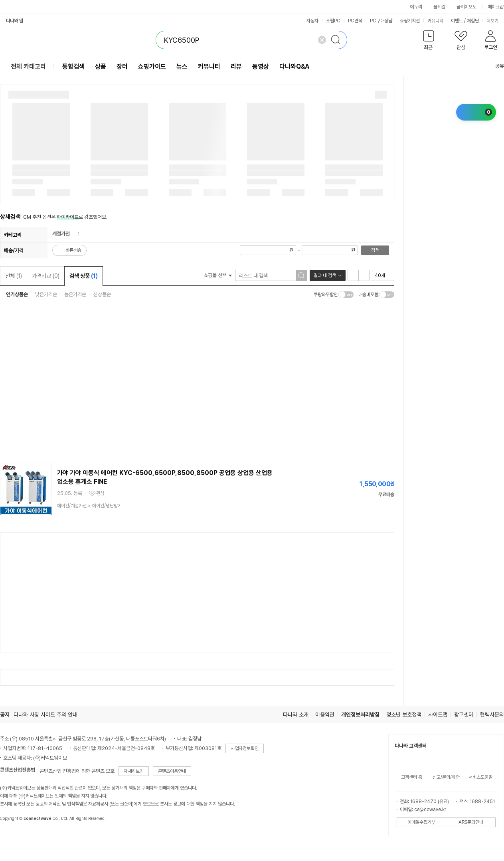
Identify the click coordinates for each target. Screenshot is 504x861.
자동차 (312, 21)
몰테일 (439, 7)
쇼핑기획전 (410, 21)
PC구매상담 (381, 21)
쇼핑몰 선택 (218, 275)
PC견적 (355, 21)
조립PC (333, 21)
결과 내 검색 (325, 275)
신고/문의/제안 (446, 777)
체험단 (473, 21)
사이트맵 (438, 715)
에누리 (416, 7)
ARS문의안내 (471, 822)
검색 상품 (84, 276)
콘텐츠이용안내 (172, 771)
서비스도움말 (480, 777)
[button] (428, 42)
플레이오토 (466, 7)
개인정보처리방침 (360, 715)
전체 (14, 276)
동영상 (261, 66)
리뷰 (236, 66)
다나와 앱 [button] (15, 21)
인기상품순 (17, 294)
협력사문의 (492, 715)
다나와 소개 (296, 715)
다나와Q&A (294, 66)
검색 (375, 250)
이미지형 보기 (364, 275)
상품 (101, 66)
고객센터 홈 (412, 777)
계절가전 (61, 234)
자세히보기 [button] (134, 771)
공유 (495, 66)
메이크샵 (496, 7)
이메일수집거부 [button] (421, 822)
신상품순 (102, 294)
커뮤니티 (435, 21)
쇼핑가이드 (152, 66)
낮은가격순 (46, 294)
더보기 (495, 21)
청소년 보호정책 (404, 715)
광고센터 (464, 715)
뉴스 (182, 66)
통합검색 (73, 66)
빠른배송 (73, 250)
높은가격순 (75, 294)
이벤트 (457, 21)
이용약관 (325, 715)
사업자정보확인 (245, 748)
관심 (100, 493)
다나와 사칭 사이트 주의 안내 (45, 715)
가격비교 (46, 276)
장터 (122, 66)
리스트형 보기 (353, 275)
